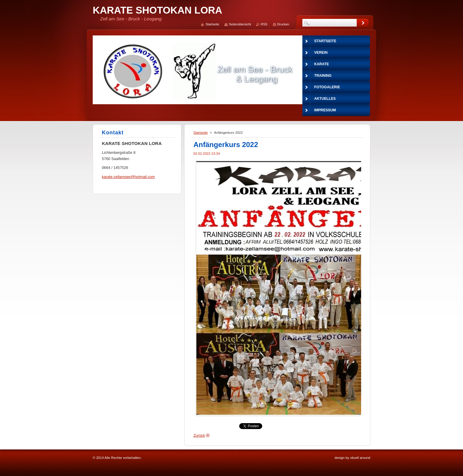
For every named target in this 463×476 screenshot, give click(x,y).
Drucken (283, 24)
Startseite (201, 133)
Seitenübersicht (240, 24)
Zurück (199, 435)
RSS (264, 24)
